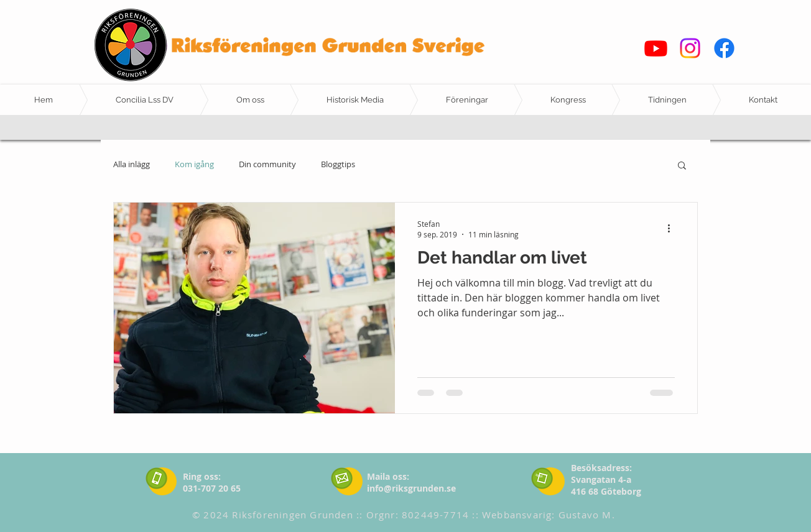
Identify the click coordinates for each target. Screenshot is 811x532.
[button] (682, 166)
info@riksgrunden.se (411, 488)
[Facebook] (724, 48)
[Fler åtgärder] (673, 229)
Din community (267, 165)
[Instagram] (690, 48)
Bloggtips (338, 165)
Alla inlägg (132, 165)
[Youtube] (656, 48)
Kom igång (194, 165)
